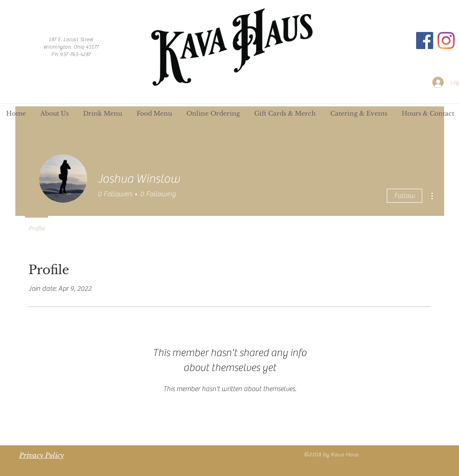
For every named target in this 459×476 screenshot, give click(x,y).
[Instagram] (446, 41)
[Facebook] (425, 41)
